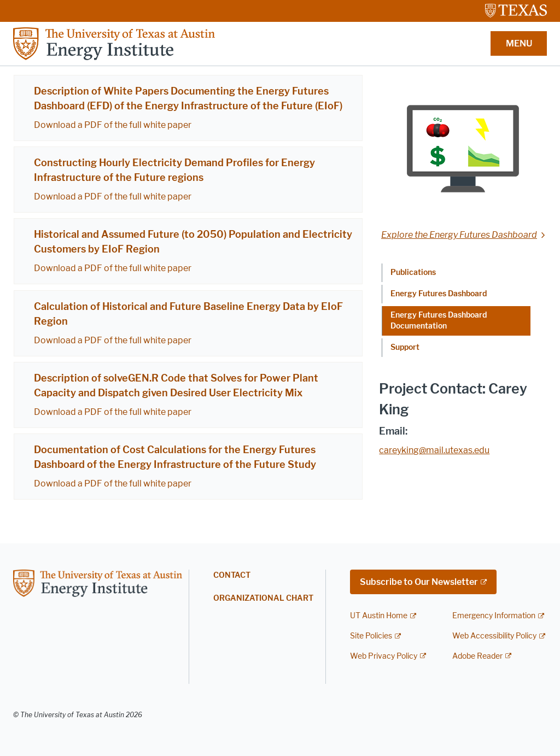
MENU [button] (519, 43)
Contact (232, 575)
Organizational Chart (263, 598)
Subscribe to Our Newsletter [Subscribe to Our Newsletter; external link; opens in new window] (419, 582)
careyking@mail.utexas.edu (434, 450)
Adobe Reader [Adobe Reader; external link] (477, 656)
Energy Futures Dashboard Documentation (439, 321)
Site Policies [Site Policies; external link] (371, 636)
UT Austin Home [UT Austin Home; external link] (379, 616)
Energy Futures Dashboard (439, 294)
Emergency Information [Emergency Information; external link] (494, 616)
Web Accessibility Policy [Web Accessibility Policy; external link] (494, 636)
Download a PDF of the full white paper (113, 125)
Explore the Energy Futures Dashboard (459, 235)
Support (405, 347)
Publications (413, 272)
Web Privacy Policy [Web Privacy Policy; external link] (384, 656)
